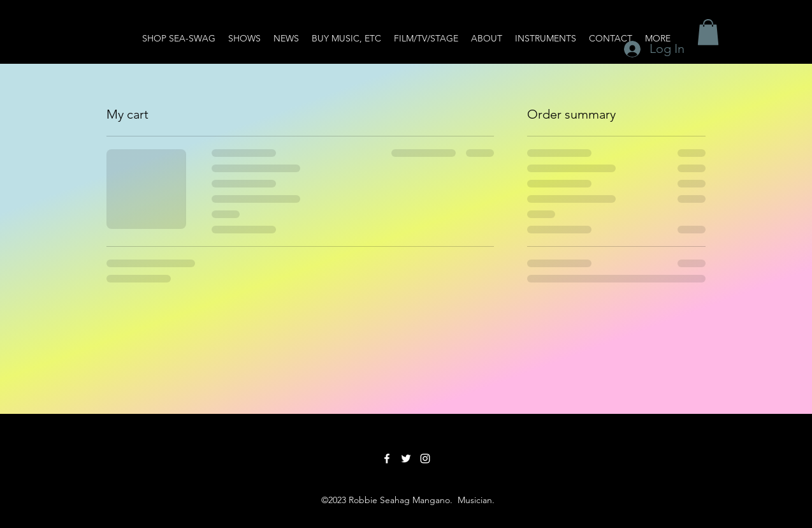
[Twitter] (406, 458)
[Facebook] (387, 458)
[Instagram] (425, 458)
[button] (708, 32)
